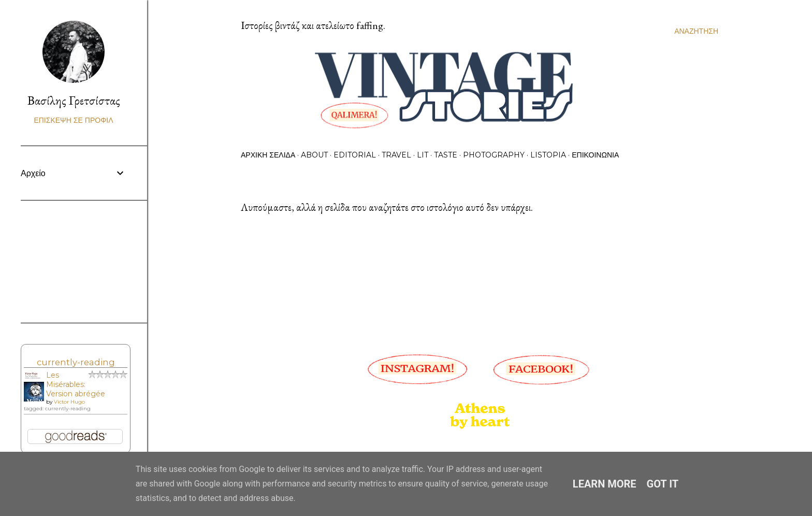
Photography (494, 155)
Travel (396, 155)
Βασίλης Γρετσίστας (74, 100)
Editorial (355, 155)
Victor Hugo (69, 402)
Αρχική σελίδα (268, 155)
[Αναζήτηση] (696, 31)
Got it (663, 484)
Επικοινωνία (595, 155)
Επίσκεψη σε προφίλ (73, 120)
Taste (446, 155)
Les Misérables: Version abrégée (76, 384)
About (314, 155)
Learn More (605, 484)
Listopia (548, 155)
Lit (423, 155)
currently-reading (76, 362)
